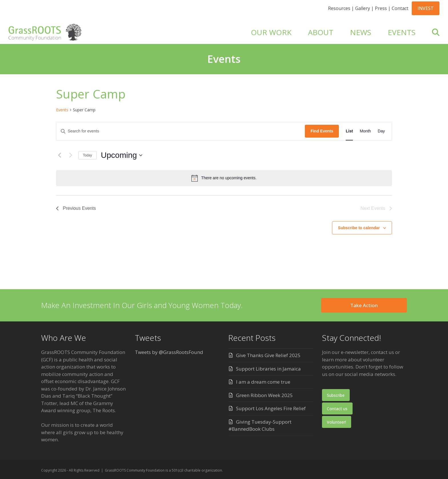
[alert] (224, 178)
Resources (339, 8)
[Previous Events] (59, 155)
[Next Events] (71, 155)
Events (62, 110)
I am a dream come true (263, 382)
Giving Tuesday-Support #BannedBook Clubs (260, 425)
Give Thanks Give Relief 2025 (268, 355)
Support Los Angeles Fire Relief (271, 408)
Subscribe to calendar (359, 228)
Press (381, 8)
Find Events (322, 131)
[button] (436, 32)
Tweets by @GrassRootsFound (169, 352)
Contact (400, 8)
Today (87, 155)
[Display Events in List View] (349, 131)
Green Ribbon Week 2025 (264, 395)
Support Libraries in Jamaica (268, 369)
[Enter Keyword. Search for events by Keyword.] (181, 131)
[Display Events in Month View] (365, 131)
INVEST (426, 8)
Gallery (363, 8)
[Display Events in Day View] (381, 131)
